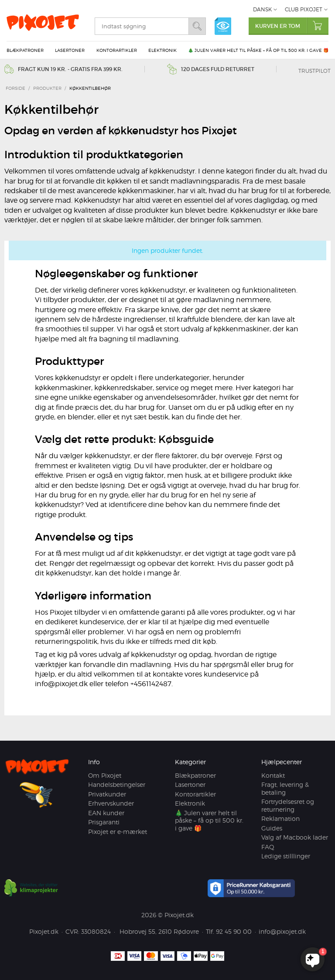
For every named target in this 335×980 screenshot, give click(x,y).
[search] (142, 26)
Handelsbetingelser (117, 784)
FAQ (268, 847)
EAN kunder (106, 813)
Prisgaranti (104, 822)
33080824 (96, 931)
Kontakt (273, 775)
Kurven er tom (292, 26)
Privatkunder (107, 794)
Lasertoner (70, 50)
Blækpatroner (25, 50)
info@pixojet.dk (282, 931)
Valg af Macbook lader (295, 837)
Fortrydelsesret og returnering (288, 805)
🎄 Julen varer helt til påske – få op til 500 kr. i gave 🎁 (258, 50)
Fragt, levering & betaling (285, 788)
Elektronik (162, 50)
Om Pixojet (105, 775)
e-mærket (223, 26)
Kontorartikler (117, 50)
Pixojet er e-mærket (118, 832)
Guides (272, 828)
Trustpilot (314, 71)
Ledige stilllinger (286, 856)
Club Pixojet (304, 9)
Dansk (262, 9)
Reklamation (280, 818)
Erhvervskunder (111, 803)
